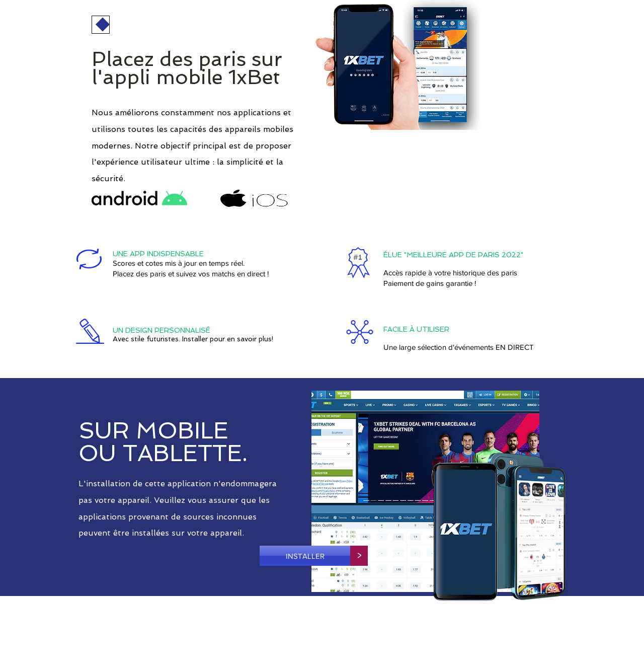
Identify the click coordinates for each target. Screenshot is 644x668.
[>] (359, 556)
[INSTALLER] (305, 556)
